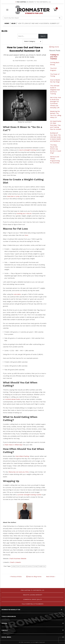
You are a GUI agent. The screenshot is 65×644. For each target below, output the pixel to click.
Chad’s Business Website (18, 559)
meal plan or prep (13, 196)
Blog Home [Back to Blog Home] (54, 47)
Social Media (32, 637)
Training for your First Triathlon (54, 57)
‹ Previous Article (16, 577)
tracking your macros (24, 214)
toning (36, 566)
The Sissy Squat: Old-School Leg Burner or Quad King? (56, 149)
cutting (13, 566)
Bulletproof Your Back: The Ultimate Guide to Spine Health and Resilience (55, 137)
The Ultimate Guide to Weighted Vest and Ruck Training (55, 90)
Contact (32, 630)
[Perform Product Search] (60, 18)
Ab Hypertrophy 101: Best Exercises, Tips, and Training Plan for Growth (56, 125)
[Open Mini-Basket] (58, 10)
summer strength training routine (29, 495)
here (26, 235)
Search (43, 36)
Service (32, 623)
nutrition (23, 566)
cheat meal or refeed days (13, 445)
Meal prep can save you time (19, 472)
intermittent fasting (22, 456)
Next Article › (51, 577)
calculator (17, 294)
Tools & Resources (32, 616)
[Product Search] (30, 18)
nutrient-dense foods (12, 399)
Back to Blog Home (34, 577)
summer (30, 566)
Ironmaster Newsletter (32, 610)
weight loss (42, 566)
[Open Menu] (7, 10)
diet (18, 566)
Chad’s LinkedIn (15, 562)
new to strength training (27, 150)
